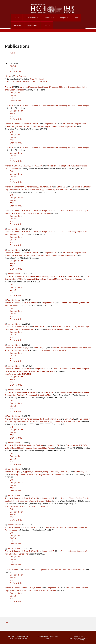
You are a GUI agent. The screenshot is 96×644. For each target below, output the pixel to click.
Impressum (78, 636)
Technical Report (14, 229)
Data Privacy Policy (19, 639)
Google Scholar (16, 92)
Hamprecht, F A (50, 124)
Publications (31, 18)
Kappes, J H (18, 124)
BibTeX (13, 66)
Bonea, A (25, 392)
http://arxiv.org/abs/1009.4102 (18, 374)
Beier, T (27, 210)
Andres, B (9, 87)
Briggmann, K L (51, 276)
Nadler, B (33, 392)
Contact (47, 25)
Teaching (48, 18)
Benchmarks (32, 25)
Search (13, 53)
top (6, 622)
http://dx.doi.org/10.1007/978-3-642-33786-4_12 (26, 506)
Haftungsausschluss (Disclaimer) (79, 639)
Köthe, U (27, 124)
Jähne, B (38, 166)
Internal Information (48, 636)
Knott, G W (58, 472)
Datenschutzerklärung (18, 636)
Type (21, 76)
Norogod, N (48, 472)
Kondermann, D (33, 187)
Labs (16, 18)
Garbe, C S (18, 166)
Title (16, 76)
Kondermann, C (20, 187)
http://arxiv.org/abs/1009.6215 (60, 329)
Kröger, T (25, 276)
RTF (12, 69)
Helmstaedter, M (37, 276)
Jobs (76, 18)
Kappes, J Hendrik (21, 588)
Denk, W (61, 276)
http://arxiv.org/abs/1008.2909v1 (55, 350)
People (63, 18)
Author (9, 76)
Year (25, 76)
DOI (12, 132)
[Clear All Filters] (37, 79)
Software (17, 25)
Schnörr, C (36, 124)
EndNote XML (16, 71)
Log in (49, 639)
